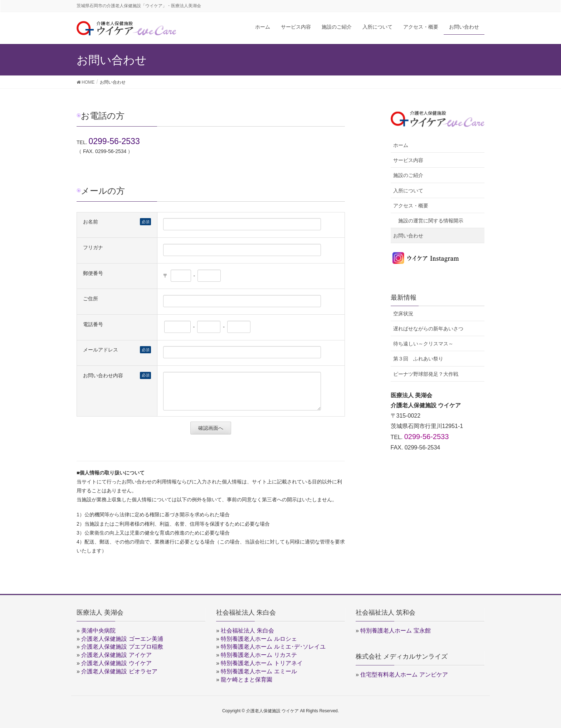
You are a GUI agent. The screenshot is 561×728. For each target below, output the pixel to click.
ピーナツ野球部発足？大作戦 (426, 374)
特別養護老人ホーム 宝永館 (395, 631)
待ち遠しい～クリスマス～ (423, 344)
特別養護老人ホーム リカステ (259, 655)
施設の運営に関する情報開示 (431, 221)
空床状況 (403, 314)
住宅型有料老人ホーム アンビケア (404, 675)
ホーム (401, 145)
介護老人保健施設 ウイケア (116, 663)
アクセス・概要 (411, 206)
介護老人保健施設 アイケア (116, 655)
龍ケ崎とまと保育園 (247, 680)
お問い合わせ (408, 236)
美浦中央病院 (98, 631)
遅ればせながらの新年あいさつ (428, 329)
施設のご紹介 (408, 175)
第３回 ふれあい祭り (418, 359)
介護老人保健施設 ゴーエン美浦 (122, 639)
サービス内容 (408, 160)
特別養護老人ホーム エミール (259, 671)
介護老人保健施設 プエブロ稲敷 (122, 647)
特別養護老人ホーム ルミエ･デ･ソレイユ (273, 647)
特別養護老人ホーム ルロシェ (259, 639)
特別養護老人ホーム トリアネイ (262, 663)
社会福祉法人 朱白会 (247, 631)
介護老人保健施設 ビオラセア (119, 671)
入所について (408, 191)
